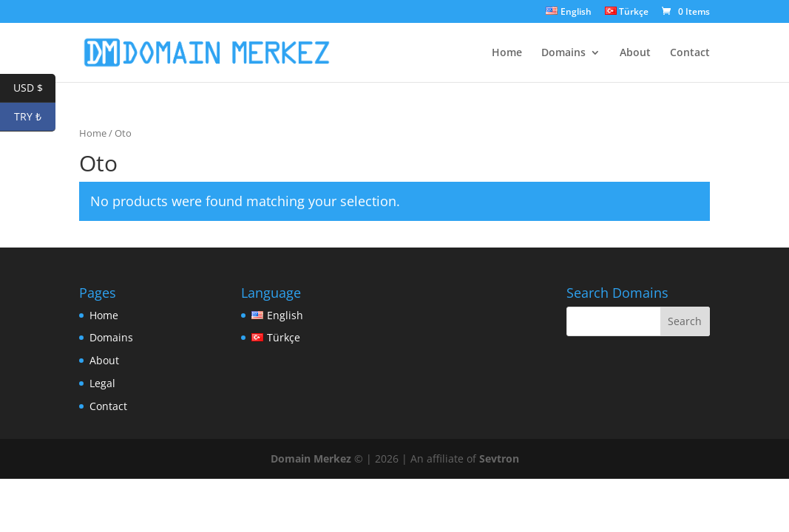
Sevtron (499, 458)
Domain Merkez (311, 458)
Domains (563, 53)
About (635, 53)
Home (507, 53)
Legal (102, 383)
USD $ (35, 88)
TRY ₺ (35, 117)
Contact (690, 53)
